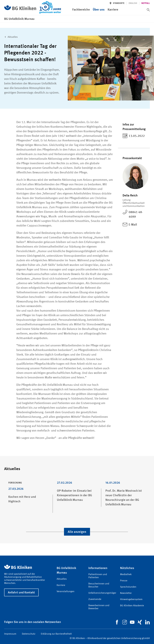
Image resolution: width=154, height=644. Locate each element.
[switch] (148, 10)
